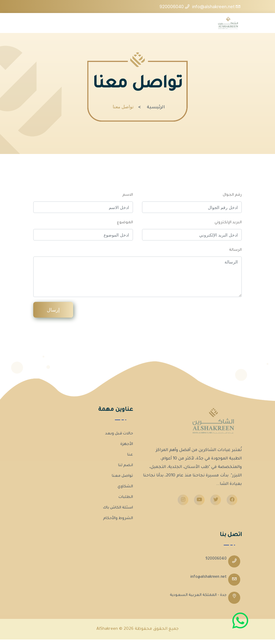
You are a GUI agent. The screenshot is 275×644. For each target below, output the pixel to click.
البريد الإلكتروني (228, 223)
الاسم (128, 195)
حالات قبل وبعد (119, 434)
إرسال (53, 310)
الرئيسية (156, 108)
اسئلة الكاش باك (118, 508)
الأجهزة (127, 444)
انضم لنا (126, 466)
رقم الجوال (232, 195)
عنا (130, 455)
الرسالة (235, 250)
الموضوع (125, 223)
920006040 (216, 559)
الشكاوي (125, 487)
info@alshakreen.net (209, 577)
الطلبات (126, 497)
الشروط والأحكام (118, 518)
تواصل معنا (122, 476)
